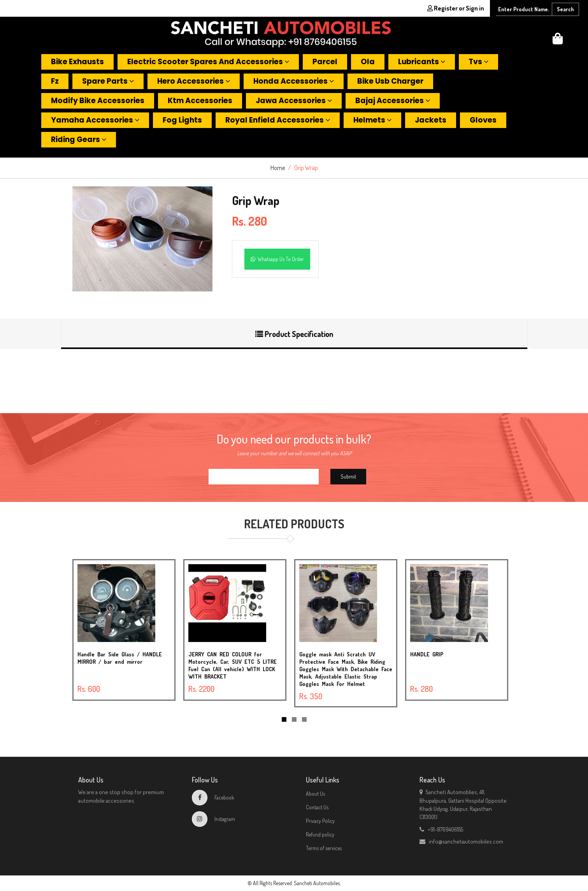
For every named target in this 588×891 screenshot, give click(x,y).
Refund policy (320, 834)
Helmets (372, 120)
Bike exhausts (77, 62)
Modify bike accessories (98, 101)
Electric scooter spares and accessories (208, 62)
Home (278, 168)
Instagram (213, 819)
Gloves (483, 120)
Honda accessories (294, 81)
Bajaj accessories (393, 101)
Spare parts (108, 81)
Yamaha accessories (95, 120)
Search (565, 9)
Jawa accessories (294, 101)
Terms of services (324, 848)
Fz (55, 81)
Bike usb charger (390, 81)
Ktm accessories (200, 101)
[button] (558, 41)
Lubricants (422, 62)
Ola (368, 62)
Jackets (431, 120)
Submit (348, 476)
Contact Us (317, 807)
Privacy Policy (320, 821)
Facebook (213, 797)
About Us (315, 794)
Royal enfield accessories (278, 120)
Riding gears (79, 139)
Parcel (325, 62)
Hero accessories (194, 81)
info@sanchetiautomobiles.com (461, 841)
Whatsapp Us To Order (277, 259)
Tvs (478, 62)
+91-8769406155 (441, 829)
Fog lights (182, 120)
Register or (456, 8)
